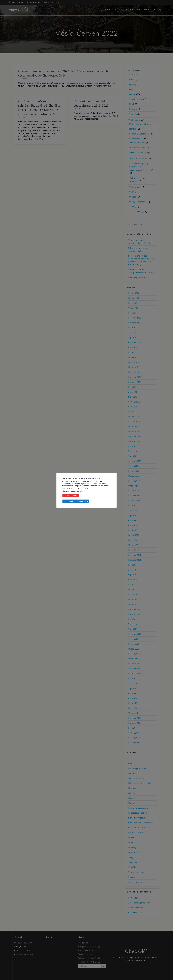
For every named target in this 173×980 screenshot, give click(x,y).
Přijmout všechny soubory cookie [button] (76, 501)
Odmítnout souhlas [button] (71, 495)
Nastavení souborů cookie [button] (73, 491)
